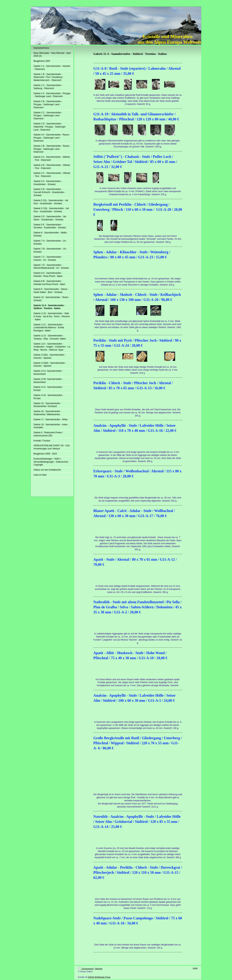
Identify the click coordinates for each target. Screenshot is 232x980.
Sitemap (99, 969)
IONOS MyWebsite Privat (99, 977)
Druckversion (86, 969)
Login (195, 968)
